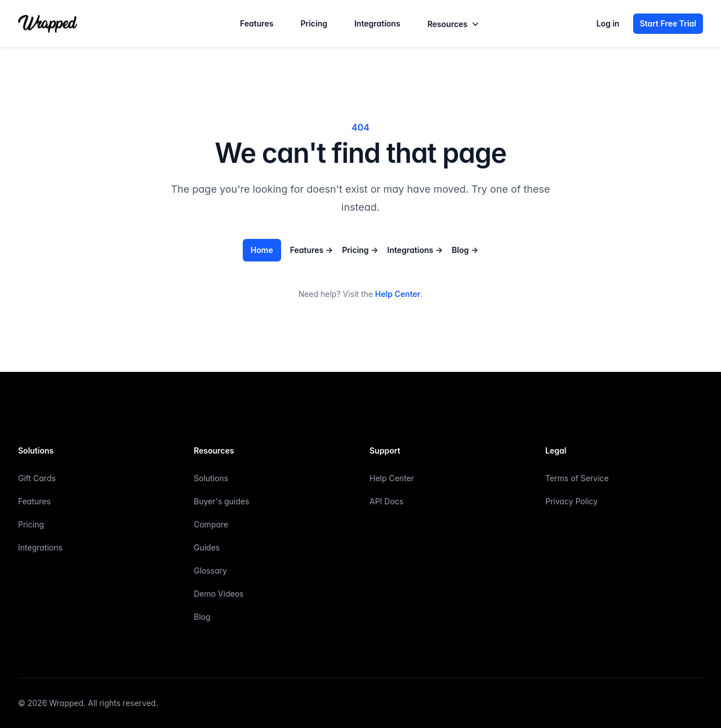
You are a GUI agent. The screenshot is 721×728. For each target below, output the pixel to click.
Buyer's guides (221, 501)
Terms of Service (577, 478)
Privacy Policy (571, 501)
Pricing (313, 23)
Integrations (377, 23)
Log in (608, 23)
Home (262, 250)
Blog (465, 250)
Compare (211, 524)
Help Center (398, 294)
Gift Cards (37, 478)
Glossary (210, 571)
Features (257, 23)
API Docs (386, 501)
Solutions (211, 478)
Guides (207, 547)
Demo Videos (219, 594)
